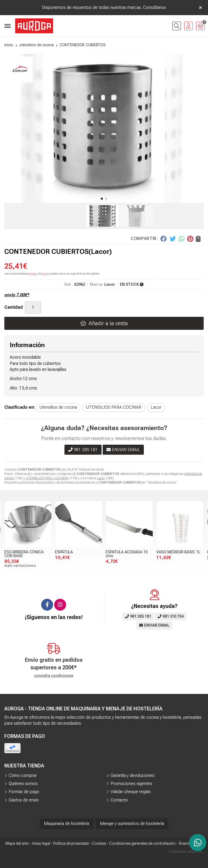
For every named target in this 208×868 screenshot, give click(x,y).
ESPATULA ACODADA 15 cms (127, 554)
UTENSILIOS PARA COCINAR (47, 478)
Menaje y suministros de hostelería (132, 824)
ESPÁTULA (64, 552)
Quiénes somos (23, 784)
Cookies (99, 843)
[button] (102, 199)
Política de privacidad (71, 843)
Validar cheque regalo (131, 792)
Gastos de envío (24, 800)
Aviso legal (41, 843)
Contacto (119, 800)
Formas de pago (24, 792)
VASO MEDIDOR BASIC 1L (178, 552)
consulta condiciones (54, 676)
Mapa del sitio (17, 843)
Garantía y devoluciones (132, 775)
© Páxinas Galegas (186, 852)
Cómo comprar (23, 775)
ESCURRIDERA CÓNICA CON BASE (24, 554)
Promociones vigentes (131, 784)
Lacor (101, 478)
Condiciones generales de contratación (142, 843)
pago (45, 274)
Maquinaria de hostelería (66, 824)
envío (33, 274)
